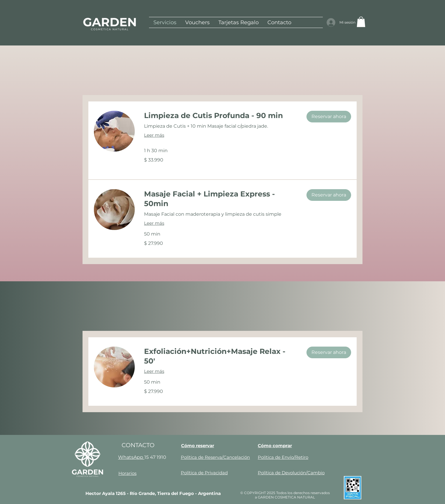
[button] (361, 22)
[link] (221, 116)
